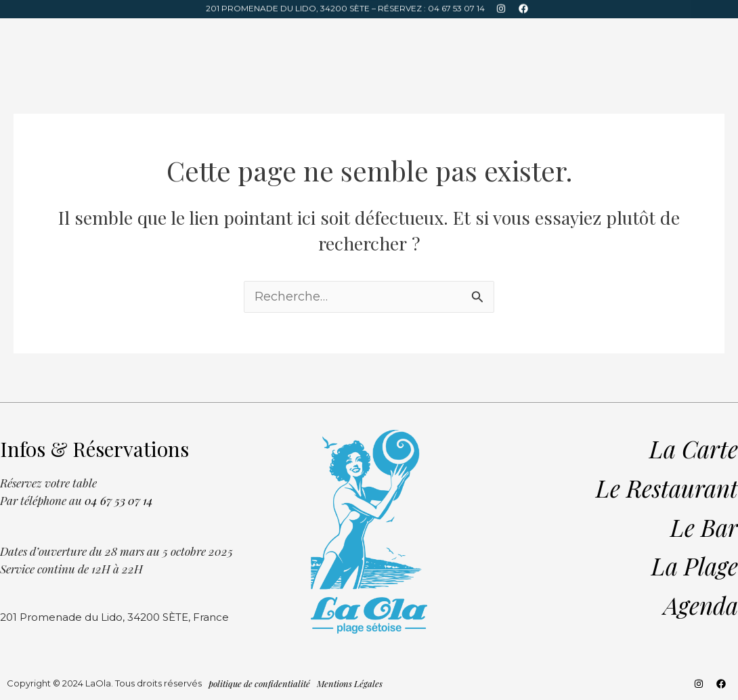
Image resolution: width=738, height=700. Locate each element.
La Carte (526, 34)
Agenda (174, 34)
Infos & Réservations (611, 34)
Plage (126, 34)
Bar (88, 34)
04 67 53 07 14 (456, 6)
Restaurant (36, 34)
